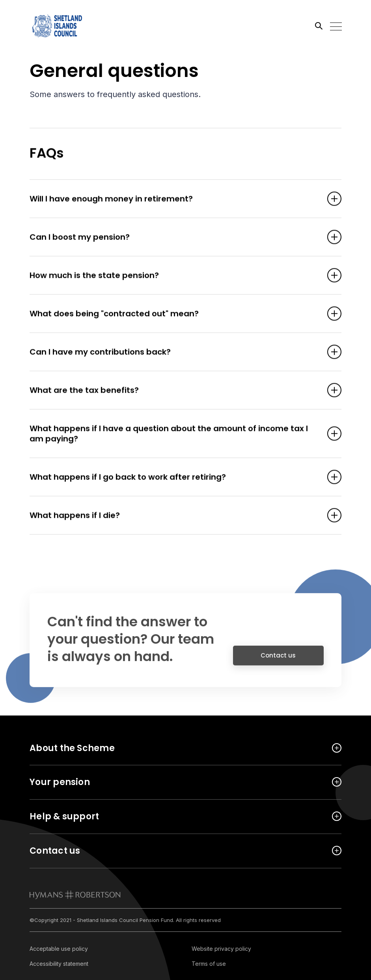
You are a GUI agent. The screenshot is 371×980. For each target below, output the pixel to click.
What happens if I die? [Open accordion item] (173, 516)
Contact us (278, 659)
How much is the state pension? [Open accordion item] (173, 276)
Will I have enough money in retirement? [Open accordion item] (173, 199)
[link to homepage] (75, 895)
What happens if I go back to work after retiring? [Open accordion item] (173, 478)
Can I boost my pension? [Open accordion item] (173, 238)
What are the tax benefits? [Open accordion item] (173, 391)
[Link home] (65, 26)
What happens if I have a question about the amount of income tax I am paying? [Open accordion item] (173, 434)
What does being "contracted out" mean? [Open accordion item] (173, 314)
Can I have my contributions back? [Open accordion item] (173, 352)
